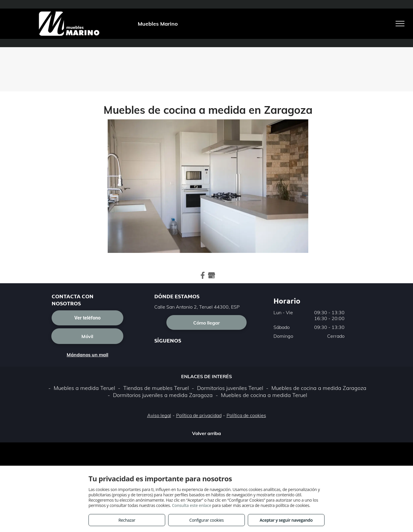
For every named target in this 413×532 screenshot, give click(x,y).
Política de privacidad (199, 415)
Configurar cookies (207, 520)
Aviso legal (159, 415)
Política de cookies (246, 415)
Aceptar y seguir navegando (286, 520)
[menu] (400, 24)
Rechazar (127, 520)
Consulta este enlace (192, 505)
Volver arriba (206, 433)
